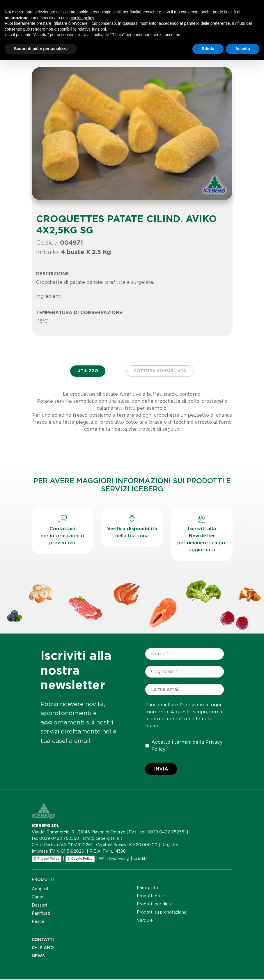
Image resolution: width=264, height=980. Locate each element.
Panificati (41, 914)
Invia (161, 769)
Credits (140, 859)
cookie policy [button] (82, 938)
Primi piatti (147, 888)
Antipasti (41, 889)
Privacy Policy (48, 859)
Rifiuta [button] (208, 969)
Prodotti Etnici (151, 896)
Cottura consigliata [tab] (161, 371)
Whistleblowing (114, 859)
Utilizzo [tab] (87, 371)
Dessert (40, 906)
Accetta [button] (243, 969)
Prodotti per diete (155, 905)
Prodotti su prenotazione (162, 913)
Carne (38, 898)
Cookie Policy (82, 859)
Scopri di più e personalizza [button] (41, 969)
